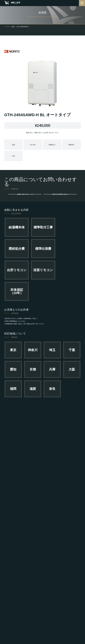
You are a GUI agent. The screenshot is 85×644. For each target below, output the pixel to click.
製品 (13, 27)
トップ (7, 27)
